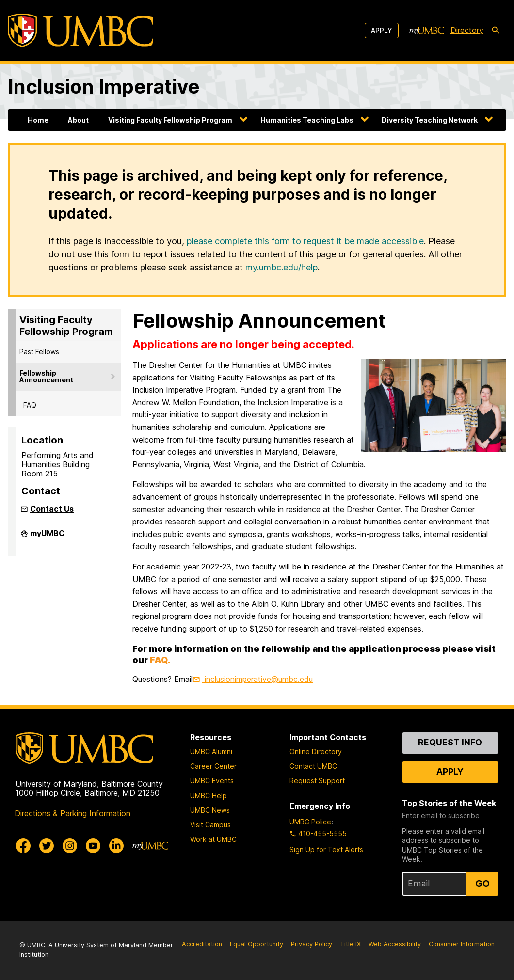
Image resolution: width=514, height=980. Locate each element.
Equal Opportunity (257, 944)
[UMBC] (80, 30)
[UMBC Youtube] (93, 846)
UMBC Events (212, 781)
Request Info (450, 742)
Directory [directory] (467, 30)
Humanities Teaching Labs (307, 120)
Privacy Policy (312, 944)
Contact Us (52, 509)
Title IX (350, 944)
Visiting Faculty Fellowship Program (170, 120)
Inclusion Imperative (104, 87)
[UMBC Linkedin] (116, 846)
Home (38, 120)
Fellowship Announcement (46, 376)
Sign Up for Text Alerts (326, 849)
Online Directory (316, 751)
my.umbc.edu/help (281, 267)
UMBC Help (209, 796)
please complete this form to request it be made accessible (305, 241)
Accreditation (202, 944)
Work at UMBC (213, 839)
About (78, 120)
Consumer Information (462, 944)
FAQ (30, 405)
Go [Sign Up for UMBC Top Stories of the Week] (482, 884)
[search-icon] (496, 31)
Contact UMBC (313, 766)
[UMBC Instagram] (70, 846)
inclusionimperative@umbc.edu (257, 679)
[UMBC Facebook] (23, 846)
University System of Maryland (101, 945)
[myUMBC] (427, 31)
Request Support (317, 781)
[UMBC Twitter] (47, 846)
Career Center (213, 766)
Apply (382, 30)
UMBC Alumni (211, 751)
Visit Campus (210, 825)
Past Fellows (39, 352)
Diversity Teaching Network (430, 120)
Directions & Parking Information (72, 813)
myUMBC (47, 537)
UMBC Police (310, 822)
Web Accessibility (395, 944)
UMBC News (210, 810)
